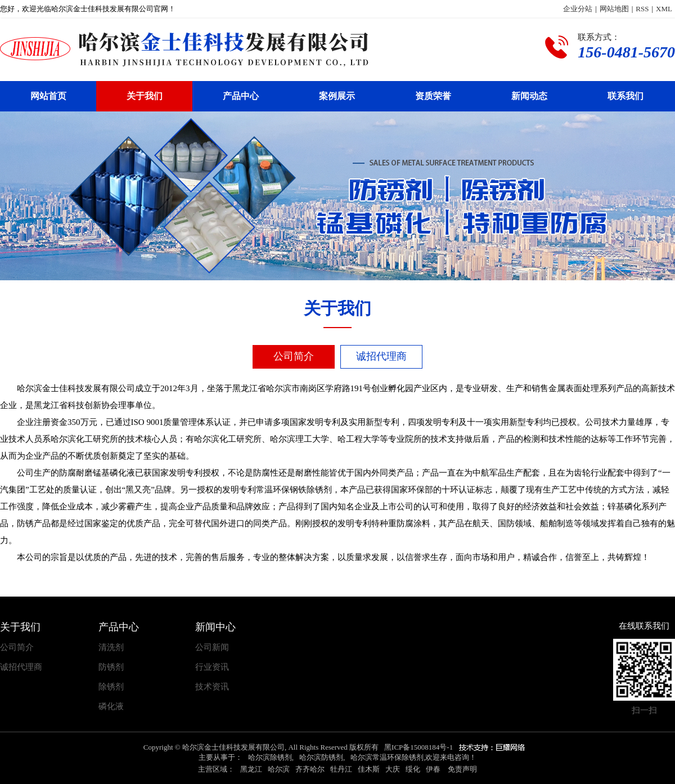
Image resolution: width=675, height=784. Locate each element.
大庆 (393, 769)
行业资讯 (212, 667)
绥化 (413, 769)
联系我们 (625, 96)
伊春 (433, 769)
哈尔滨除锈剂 (270, 757)
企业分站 (578, 9)
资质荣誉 (433, 96)
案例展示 (337, 96)
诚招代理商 (381, 356)
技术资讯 (212, 687)
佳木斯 (369, 769)
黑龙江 (251, 769)
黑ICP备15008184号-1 (418, 747)
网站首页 (48, 96)
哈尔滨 (279, 769)
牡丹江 (341, 769)
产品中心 (241, 96)
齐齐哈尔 (310, 769)
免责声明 (462, 769)
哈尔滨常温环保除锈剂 (387, 757)
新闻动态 (529, 96)
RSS (642, 9)
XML (664, 9)
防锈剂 (111, 667)
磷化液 (111, 707)
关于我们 (145, 96)
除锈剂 (111, 687)
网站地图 (614, 9)
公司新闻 (212, 648)
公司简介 (294, 356)
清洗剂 (111, 648)
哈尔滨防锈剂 (321, 757)
